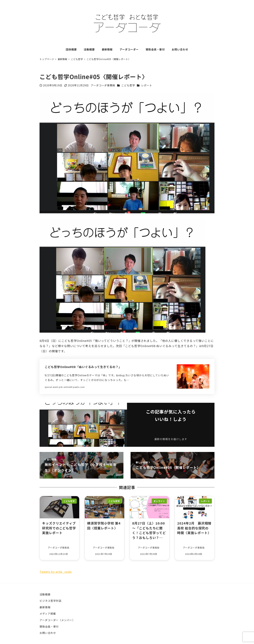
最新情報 (45, 607)
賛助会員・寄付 (49, 626)
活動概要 (45, 594)
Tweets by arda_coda (56, 572)
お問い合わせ (48, 633)
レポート (147, 85)
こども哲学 (128, 85)
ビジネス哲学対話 (50, 601)
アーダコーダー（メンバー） (57, 620)
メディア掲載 (48, 613)
